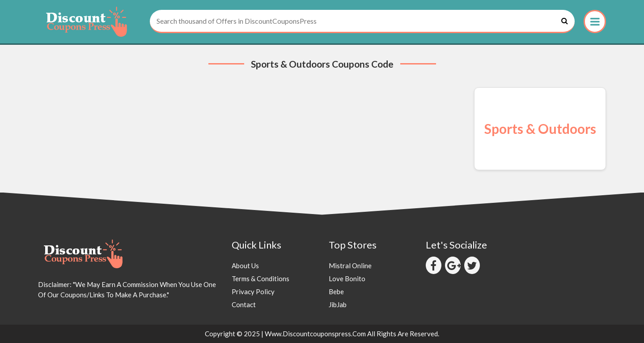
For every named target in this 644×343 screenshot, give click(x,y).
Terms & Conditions (261, 279)
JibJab (338, 304)
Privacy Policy (253, 292)
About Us (245, 266)
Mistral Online (350, 266)
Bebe (336, 292)
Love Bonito (347, 279)
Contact (244, 304)
